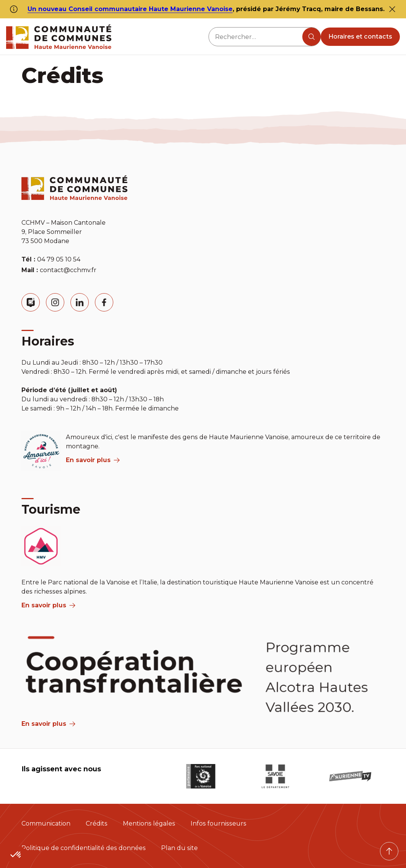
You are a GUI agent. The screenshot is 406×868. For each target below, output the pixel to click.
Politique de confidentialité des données (84, 848)
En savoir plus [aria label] (93, 460)
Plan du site (179, 848)
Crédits (97, 823)
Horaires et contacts (360, 37)
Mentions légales (149, 823)
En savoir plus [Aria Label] (48, 724)
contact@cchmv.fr (68, 270)
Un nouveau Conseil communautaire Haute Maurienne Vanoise (130, 9)
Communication (46, 823)
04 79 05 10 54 (59, 259)
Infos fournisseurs (218, 823)
